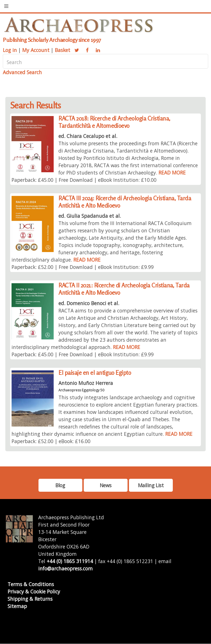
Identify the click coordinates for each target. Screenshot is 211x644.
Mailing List (151, 485)
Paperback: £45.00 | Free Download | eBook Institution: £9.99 (83, 354)
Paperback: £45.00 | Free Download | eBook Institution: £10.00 (84, 180)
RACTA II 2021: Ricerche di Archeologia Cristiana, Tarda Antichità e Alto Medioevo (124, 289)
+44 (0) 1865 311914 (70, 561)
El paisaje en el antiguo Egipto (95, 373)
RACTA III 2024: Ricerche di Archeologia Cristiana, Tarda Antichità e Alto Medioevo (125, 202)
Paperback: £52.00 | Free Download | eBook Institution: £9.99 (83, 267)
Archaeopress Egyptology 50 (81, 390)
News (105, 485)
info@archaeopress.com (65, 568)
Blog (60, 485)
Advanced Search (22, 72)
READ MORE (172, 173)
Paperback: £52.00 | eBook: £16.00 (51, 441)
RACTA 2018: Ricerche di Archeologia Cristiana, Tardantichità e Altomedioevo (114, 122)
